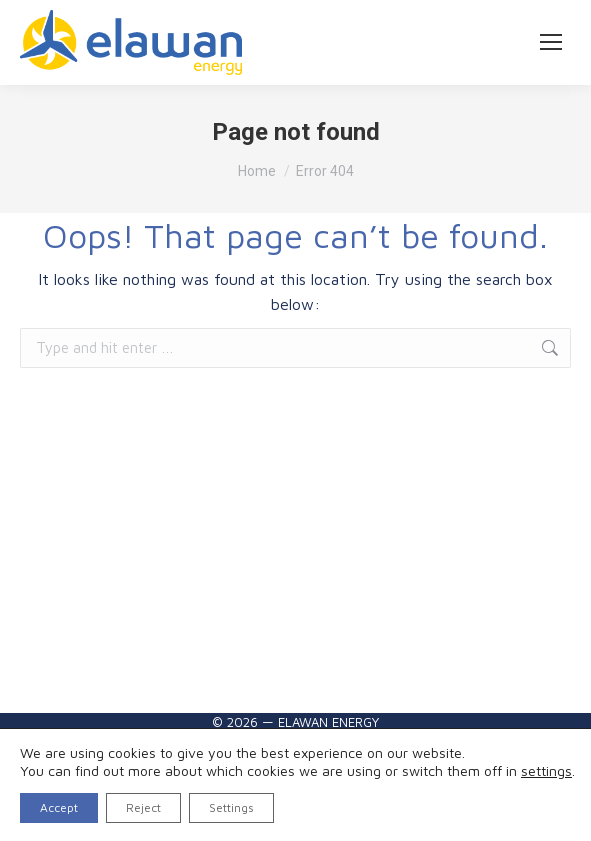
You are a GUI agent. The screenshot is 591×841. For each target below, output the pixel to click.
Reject (143, 807)
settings (546, 770)
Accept (59, 807)
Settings (231, 807)
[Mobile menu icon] (551, 42)
